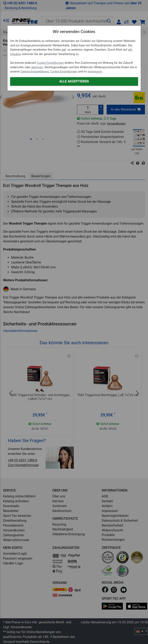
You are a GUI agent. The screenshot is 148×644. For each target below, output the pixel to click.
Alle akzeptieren (74, 81)
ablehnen (37, 67)
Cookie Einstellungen (50, 63)
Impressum (95, 72)
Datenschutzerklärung (35, 72)
